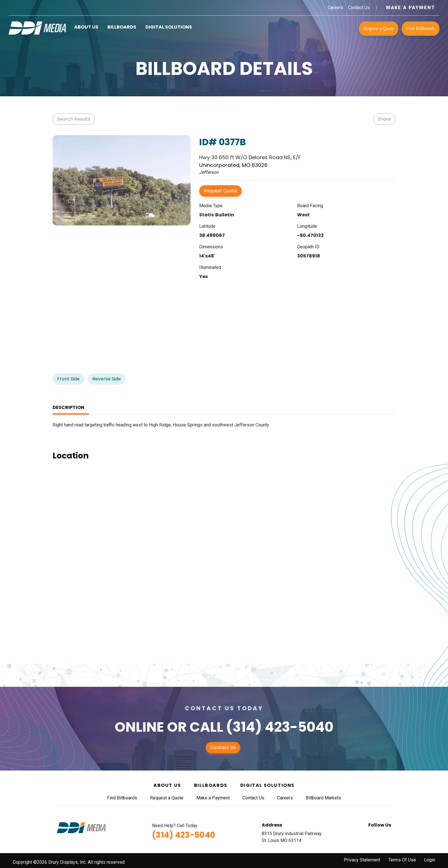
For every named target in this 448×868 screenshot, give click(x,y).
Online (139, 727)
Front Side (68, 379)
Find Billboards (421, 28)
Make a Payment (411, 8)
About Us (86, 27)
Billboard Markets (323, 798)
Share (384, 119)
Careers (336, 8)
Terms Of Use (402, 860)
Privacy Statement (362, 860)
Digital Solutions (169, 27)
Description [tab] (68, 407)
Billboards (122, 27)
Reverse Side (107, 379)
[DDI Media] (37, 28)
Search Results (74, 119)
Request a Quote (379, 28)
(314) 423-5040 (280, 727)
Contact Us (359, 8)
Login (430, 860)
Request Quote (220, 191)
